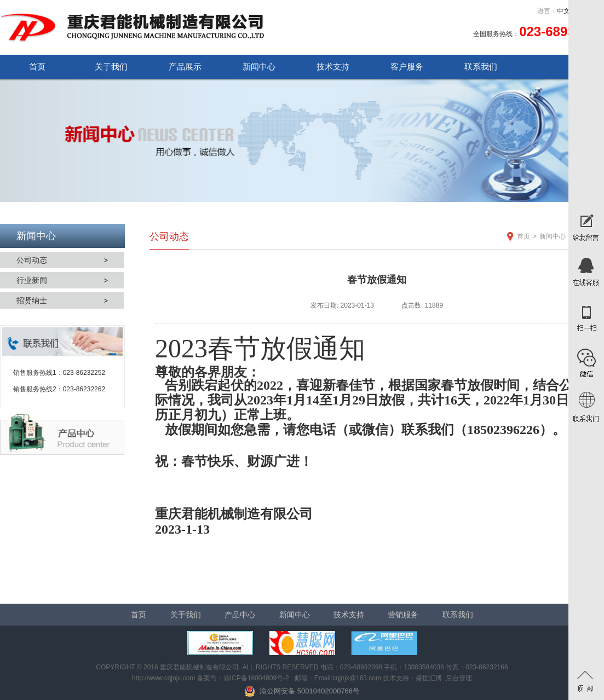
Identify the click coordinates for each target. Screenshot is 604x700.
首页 (37, 66)
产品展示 (185, 66)
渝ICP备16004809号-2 (256, 678)
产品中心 (240, 615)
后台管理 (459, 678)
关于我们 (111, 66)
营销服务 (403, 615)
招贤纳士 (32, 300)
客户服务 (407, 66)
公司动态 (32, 260)
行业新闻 (32, 280)
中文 (563, 11)
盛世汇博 (429, 678)
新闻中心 (259, 66)
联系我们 (481, 66)
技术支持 (333, 66)
